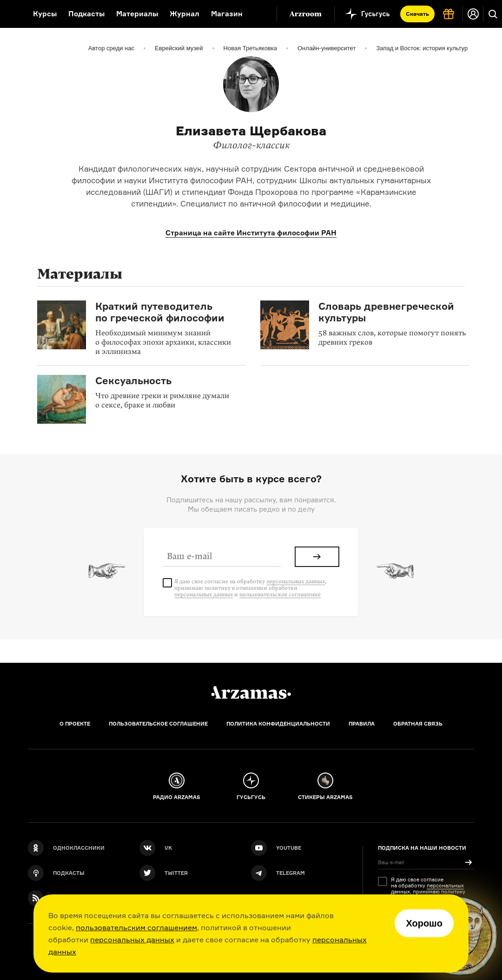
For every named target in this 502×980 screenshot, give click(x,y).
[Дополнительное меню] (260, 14)
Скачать (417, 14)
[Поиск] (493, 14)
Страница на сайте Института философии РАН (251, 233)
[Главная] (251, 693)
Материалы (137, 14)
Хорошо (424, 923)
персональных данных (132, 940)
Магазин (227, 14)
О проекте (75, 724)
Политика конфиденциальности (278, 724)
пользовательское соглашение (280, 594)
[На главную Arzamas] (10, 14)
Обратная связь (418, 724)
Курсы (45, 14)
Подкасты (86, 14)
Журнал (185, 14)
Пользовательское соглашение (158, 724)
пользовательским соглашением (136, 927)
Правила (362, 724)
